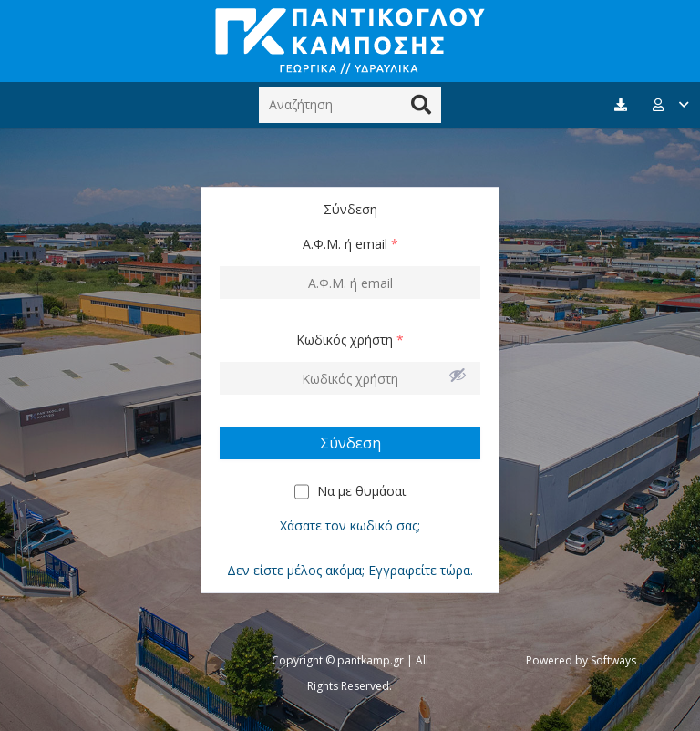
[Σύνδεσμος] (350, 41)
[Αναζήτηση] (350, 104)
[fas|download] (623, 105)
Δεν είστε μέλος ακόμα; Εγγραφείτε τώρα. (350, 570)
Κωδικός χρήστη (350, 340)
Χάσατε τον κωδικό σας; (350, 525)
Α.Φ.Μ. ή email (350, 244)
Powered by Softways (581, 660)
